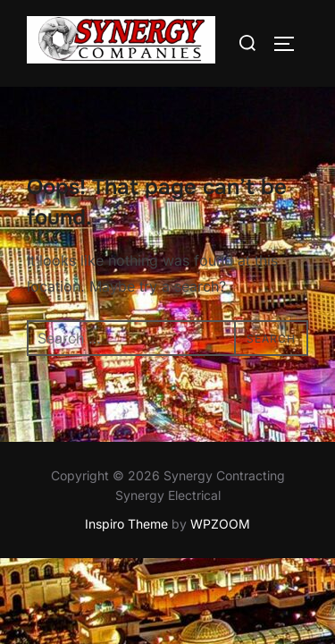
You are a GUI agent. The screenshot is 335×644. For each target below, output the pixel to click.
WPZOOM (220, 525)
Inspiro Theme (126, 525)
